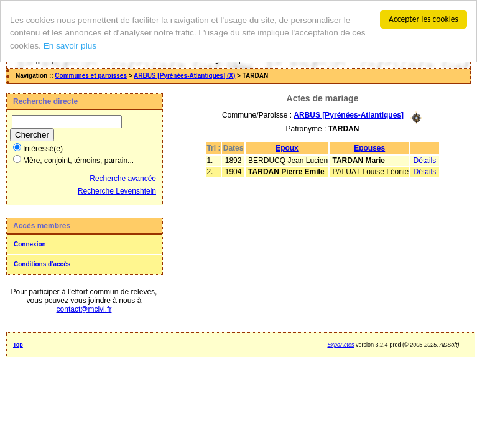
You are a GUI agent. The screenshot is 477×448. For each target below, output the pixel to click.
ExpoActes (340, 345)
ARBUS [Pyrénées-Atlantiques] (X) (184, 76)
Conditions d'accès (42, 264)
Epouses (369, 147)
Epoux (287, 147)
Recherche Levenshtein (117, 191)
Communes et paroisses (91, 76)
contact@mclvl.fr (84, 309)
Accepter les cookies (424, 19)
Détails (425, 160)
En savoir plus (70, 46)
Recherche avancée (123, 179)
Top (18, 345)
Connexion (30, 244)
